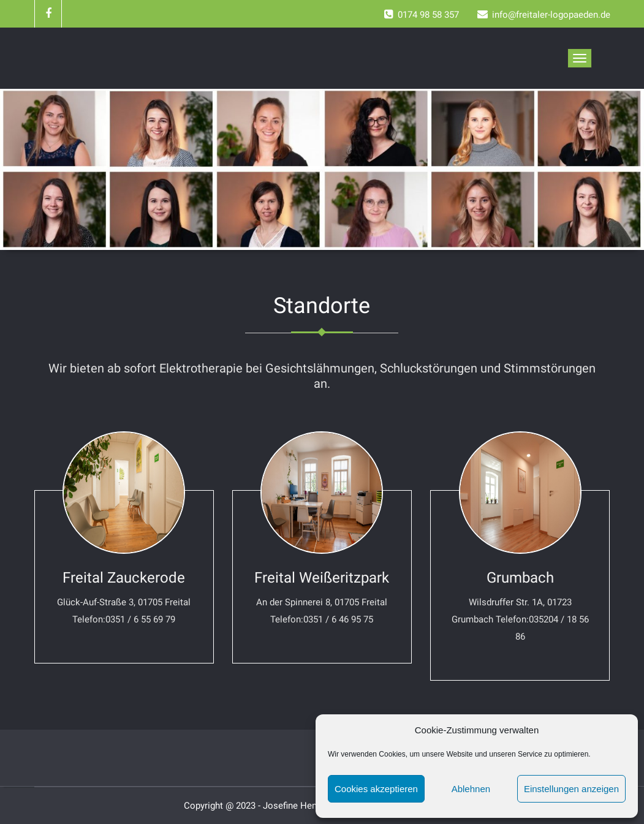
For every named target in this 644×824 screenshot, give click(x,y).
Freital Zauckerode (124, 578)
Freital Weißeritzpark (322, 578)
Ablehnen (471, 789)
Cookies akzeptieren (376, 789)
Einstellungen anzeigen (571, 789)
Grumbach (520, 578)
